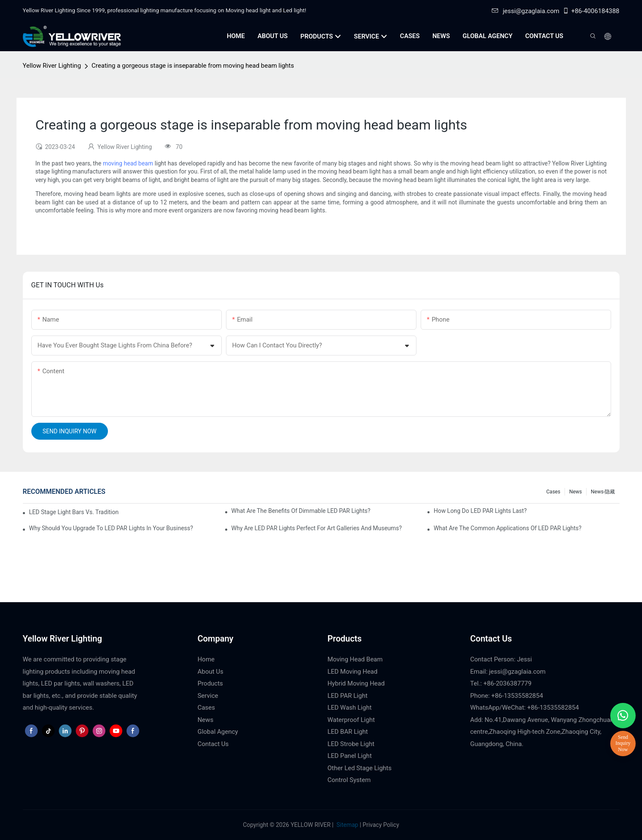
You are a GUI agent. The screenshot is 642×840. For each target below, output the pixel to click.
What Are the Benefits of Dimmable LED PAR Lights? (301, 511)
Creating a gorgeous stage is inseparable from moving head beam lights (193, 66)
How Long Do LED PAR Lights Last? (480, 511)
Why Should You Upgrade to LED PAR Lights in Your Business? (111, 528)
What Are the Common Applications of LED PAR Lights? (508, 528)
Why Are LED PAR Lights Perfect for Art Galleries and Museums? (317, 528)
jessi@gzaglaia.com (526, 11)
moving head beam (128, 163)
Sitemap (347, 825)
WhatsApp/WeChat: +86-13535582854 (525, 708)
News (576, 492)
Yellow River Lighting (52, 66)
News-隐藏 (603, 492)
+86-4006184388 (591, 11)
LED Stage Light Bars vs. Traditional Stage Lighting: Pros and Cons (74, 512)
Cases (553, 492)
